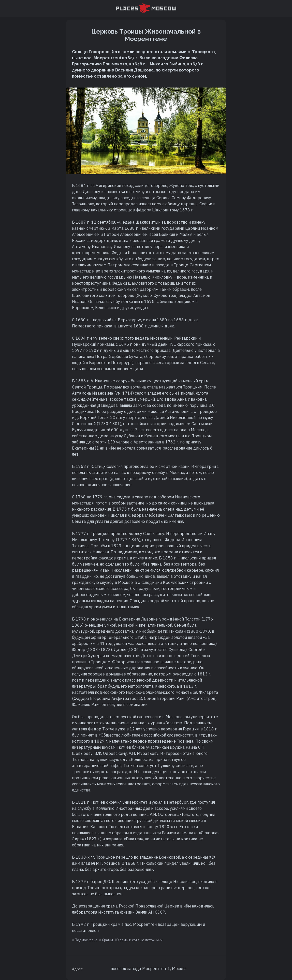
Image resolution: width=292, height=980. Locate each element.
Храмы (107, 940)
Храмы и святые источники (140, 940)
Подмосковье (86, 940)
